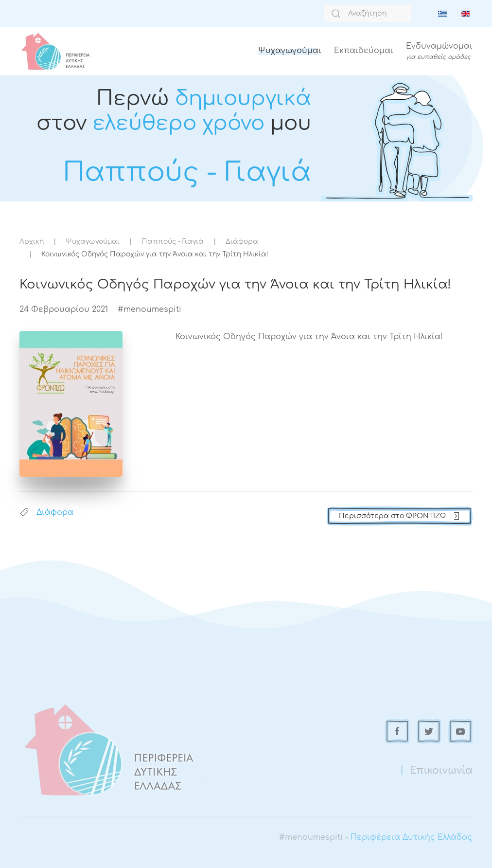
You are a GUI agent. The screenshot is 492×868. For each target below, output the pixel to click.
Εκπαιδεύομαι (364, 51)
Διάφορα (242, 242)
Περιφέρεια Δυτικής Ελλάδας (412, 837)
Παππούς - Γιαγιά (173, 242)
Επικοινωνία (441, 770)
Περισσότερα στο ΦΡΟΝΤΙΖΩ (400, 516)
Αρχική (32, 242)
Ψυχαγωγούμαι (290, 51)
